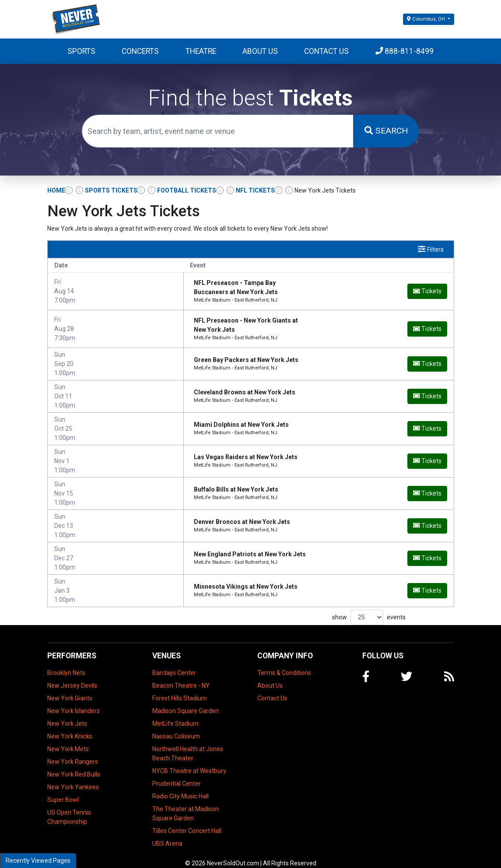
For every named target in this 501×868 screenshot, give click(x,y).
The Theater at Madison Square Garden (186, 803)
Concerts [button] (140, 51)
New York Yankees (73, 777)
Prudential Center (177, 773)
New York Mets (68, 738)
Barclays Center (174, 662)
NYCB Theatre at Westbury (189, 760)
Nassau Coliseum (176, 726)
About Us (260, 51)
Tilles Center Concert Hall (187, 820)
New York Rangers (73, 751)
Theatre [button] (201, 51)
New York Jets (67, 713)
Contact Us (326, 51)
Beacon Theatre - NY (181, 675)
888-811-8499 (405, 51)
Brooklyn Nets (66, 662)
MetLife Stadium (175, 713)
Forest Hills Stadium (180, 688)
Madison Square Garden (186, 700)
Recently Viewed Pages (38, 861)
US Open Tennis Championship (69, 807)
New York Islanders (74, 700)
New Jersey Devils (72, 675)
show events (369, 607)
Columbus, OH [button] (426, 19)
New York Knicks (70, 726)
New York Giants (70, 688)
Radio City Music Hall (180, 786)
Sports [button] (81, 51)
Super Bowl (63, 789)
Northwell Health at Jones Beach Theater (188, 743)
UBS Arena (167, 833)
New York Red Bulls (74, 764)
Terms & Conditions (284, 662)
